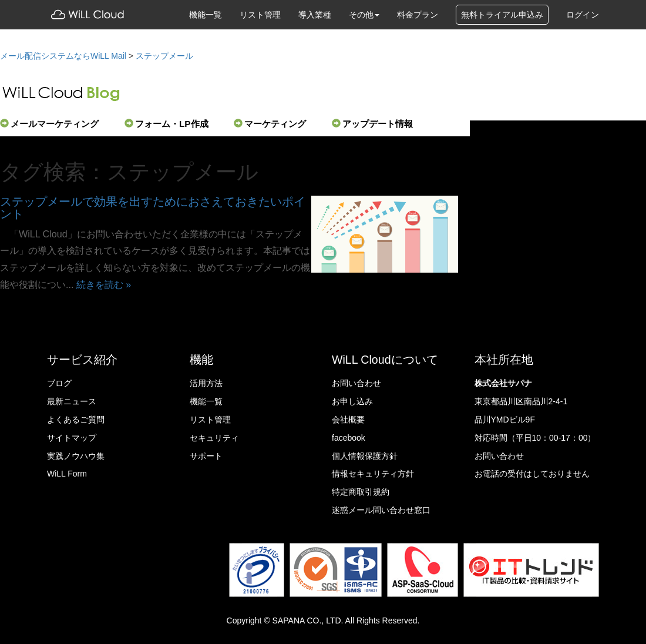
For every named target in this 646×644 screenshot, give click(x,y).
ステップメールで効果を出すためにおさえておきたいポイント (153, 208)
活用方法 (206, 383)
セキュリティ (214, 438)
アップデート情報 (372, 124)
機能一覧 (206, 15)
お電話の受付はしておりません (532, 474)
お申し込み (352, 401)
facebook (349, 438)
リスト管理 (260, 15)
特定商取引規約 (361, 492)
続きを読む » (104, 284)
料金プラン (418, 15)
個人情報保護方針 (365, 456)
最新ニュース (72, 401)
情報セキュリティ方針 (373, 474)
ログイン (583, 15)
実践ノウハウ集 (76, 456)
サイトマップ (72, 438)
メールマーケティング (49, 124)
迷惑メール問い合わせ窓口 (381, 510)
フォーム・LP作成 (166, 124)
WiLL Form (67, 474)
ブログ (59, 383)
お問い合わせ (356, 383)
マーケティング (270, 124)
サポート (206, 456)
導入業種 (315, 15)
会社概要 (348, 420)
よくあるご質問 (76, 420)
